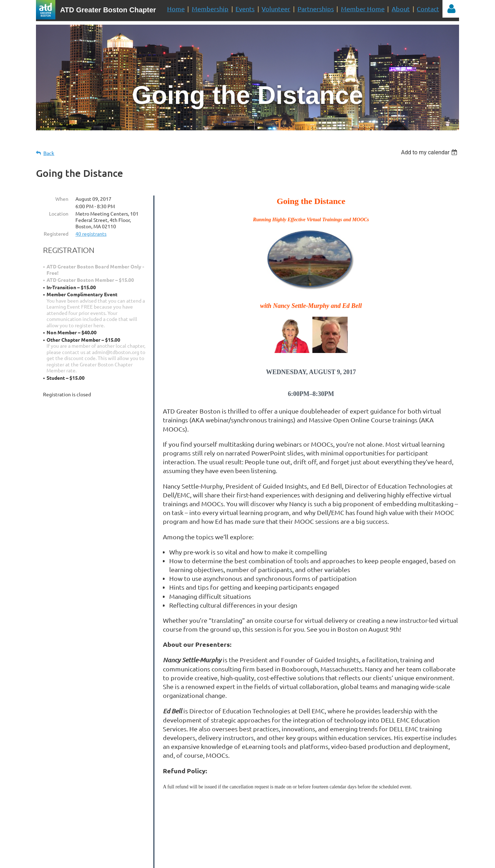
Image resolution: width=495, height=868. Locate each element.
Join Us (317, 823)
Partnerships (316, 9)
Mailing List (259, 823)
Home (176, 9)
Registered (56, 234)
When (62, 199)
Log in (451, 9)
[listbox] (430, 152)
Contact (428, 9)
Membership (210, 9)
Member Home (363, 9)
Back (49, 153)
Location (59, 213)
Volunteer (276, 9)
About (401, 9)
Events (245, 9)
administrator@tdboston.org (253, 844)
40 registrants (91, 234)
